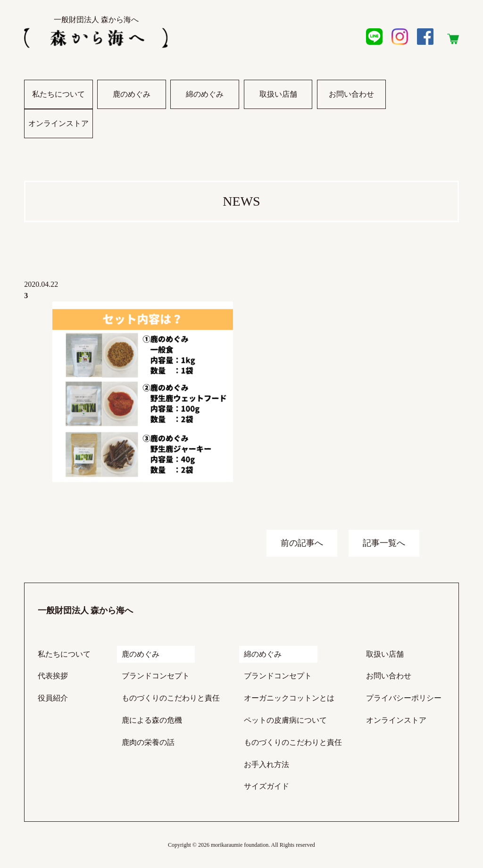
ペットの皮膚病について (285, 720)
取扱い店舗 (278, 94)
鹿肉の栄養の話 (148, 742)
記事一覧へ (384, 543)
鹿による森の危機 (152, 720)
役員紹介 (53, 698)
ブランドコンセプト (156, 676)
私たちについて (58, 94)
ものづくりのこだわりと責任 (171, 698)
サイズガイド (266, 786)
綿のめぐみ (205, 94)
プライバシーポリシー (404, 698)
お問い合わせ (351, 94)
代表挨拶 (53, 676)
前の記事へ (302, 543)
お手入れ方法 (266, 764)
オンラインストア (58, 129)
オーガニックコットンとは (289, 698)
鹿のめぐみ (132, 94)
